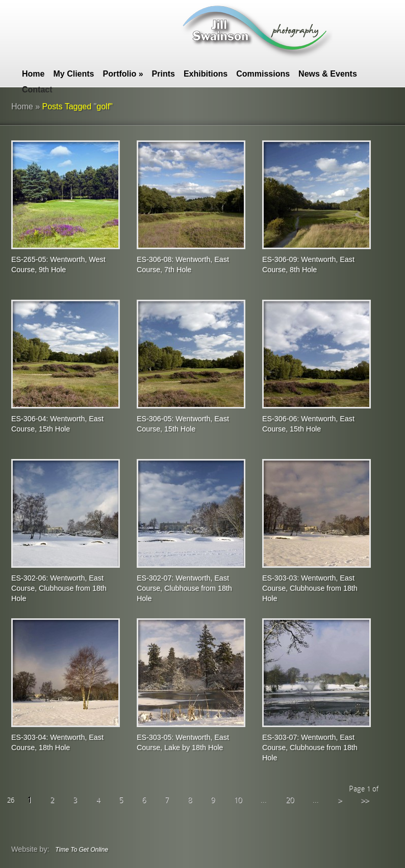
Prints (163, 74)
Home (33, 74)
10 (238, 800)
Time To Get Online (82, 850)
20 (290, 800)
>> (365, 800)
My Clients (73, 74)
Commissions (263, 74)
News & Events (328, 74)
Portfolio (123, 74)
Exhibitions (206, 74)
